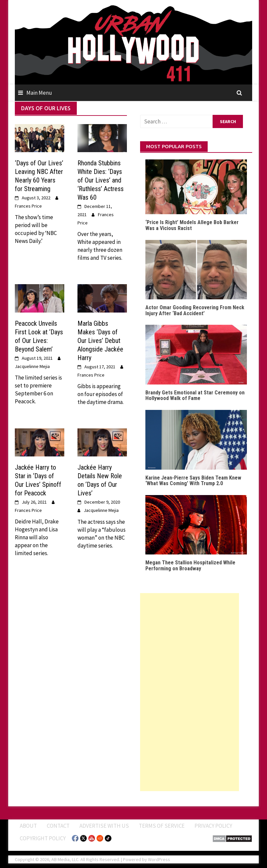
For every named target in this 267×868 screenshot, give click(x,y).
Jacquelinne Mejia (32, 366)
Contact (58, 826)
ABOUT (28, 826)
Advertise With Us (104, 826)
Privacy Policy (213, 826)
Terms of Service (162, 826)
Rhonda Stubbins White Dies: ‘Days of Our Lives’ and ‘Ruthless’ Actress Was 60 (101, 180)
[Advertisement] (190, 692)
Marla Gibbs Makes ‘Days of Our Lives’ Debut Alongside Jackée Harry (100, 341)
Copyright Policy (43, 838)
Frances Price (28, 206)
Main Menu (39, 93)
